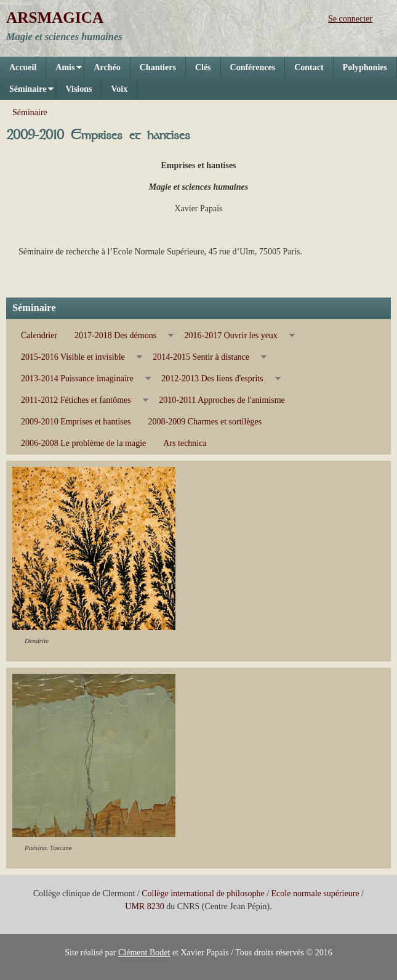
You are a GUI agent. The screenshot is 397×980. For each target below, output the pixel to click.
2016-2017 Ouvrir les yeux (235, 336)
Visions (78, 89)
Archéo (107, 67)
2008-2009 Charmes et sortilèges (205, 422)
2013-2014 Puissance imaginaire (82, 379)
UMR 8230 (144, 906)
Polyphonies (365, 67)
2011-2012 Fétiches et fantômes (80, 400)
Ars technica (185, 443)
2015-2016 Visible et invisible (77, 357)
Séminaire (27, 92)
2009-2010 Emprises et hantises (76, 422)
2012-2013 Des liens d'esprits (216, 379)
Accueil (23, 67)
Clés (203, 67)
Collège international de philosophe (203, 893)
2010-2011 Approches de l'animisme (222, 400)
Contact (309, 67)
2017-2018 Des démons (120, 336)
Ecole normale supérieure (315, 893)
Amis (64, 71)
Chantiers (158, 67)
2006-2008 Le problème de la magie (83, 443)
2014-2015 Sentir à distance (205, 357)
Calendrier (39, 335)
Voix (119, 89)
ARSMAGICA (55, 18)
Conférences (253, 67)
